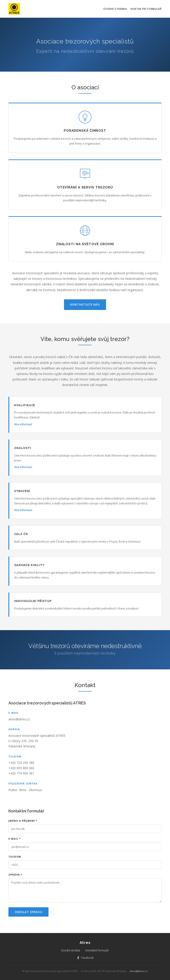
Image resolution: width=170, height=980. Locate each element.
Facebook (85, 958)
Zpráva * (15, 875)
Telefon (15, 857)
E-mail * (14, 839)
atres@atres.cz (19, 719)
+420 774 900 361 (21, 773)
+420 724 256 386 (21, 763)
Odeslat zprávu (28, 912)
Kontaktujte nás (85, 304)
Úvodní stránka (115, 9)
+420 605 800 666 (21, 768)
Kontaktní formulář (146, 9)
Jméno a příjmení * (23, 821)
